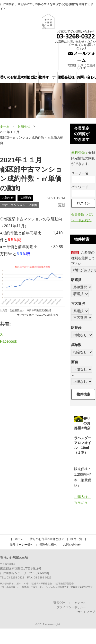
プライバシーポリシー (71, 607)
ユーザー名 (80, 173)
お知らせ (24, 126)
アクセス (80, 603)
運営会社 (59, 603)
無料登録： (80, 153)
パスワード (80, 187)
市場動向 (25, 198)
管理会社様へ (67, 77)
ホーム (5, 126)
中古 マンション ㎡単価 (19, 205)
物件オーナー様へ (48, 77)
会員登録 (78, 215)
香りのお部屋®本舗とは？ (10, 77)
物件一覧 (29, 77)
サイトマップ (86, 612)
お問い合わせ (86, 77)
